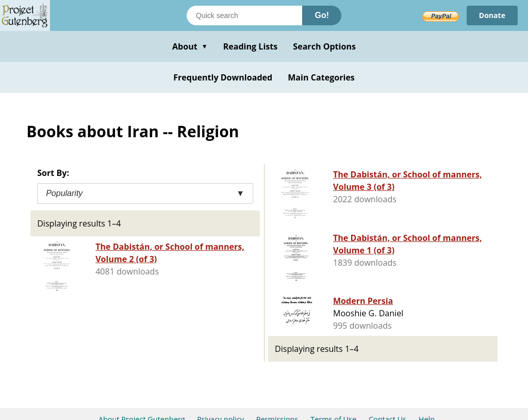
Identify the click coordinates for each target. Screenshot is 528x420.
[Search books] (244, 15)
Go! (322, 15)
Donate (492, 15)
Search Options (324, 46)
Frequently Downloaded (223, 77)
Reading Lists (251, 46)
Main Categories (321, 77)
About (190, 46)
